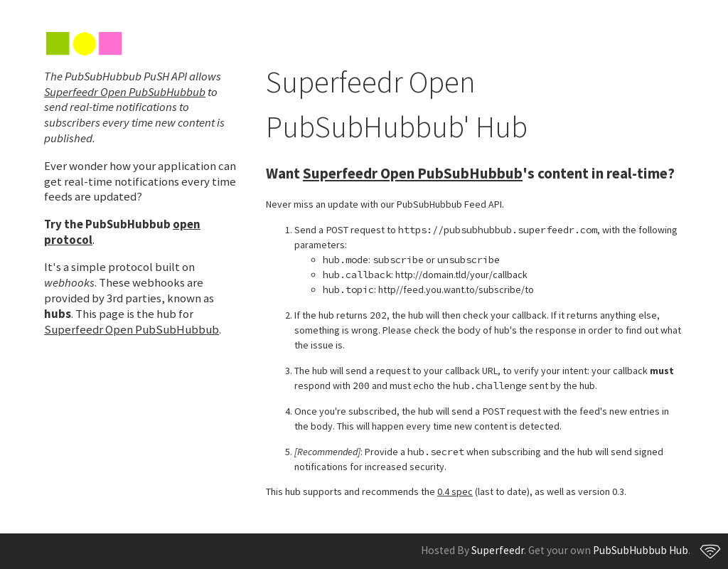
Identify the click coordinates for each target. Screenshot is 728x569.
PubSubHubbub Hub (641, 550)
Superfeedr (498, 550)
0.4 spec (455, 491)
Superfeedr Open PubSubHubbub (125, 92)
